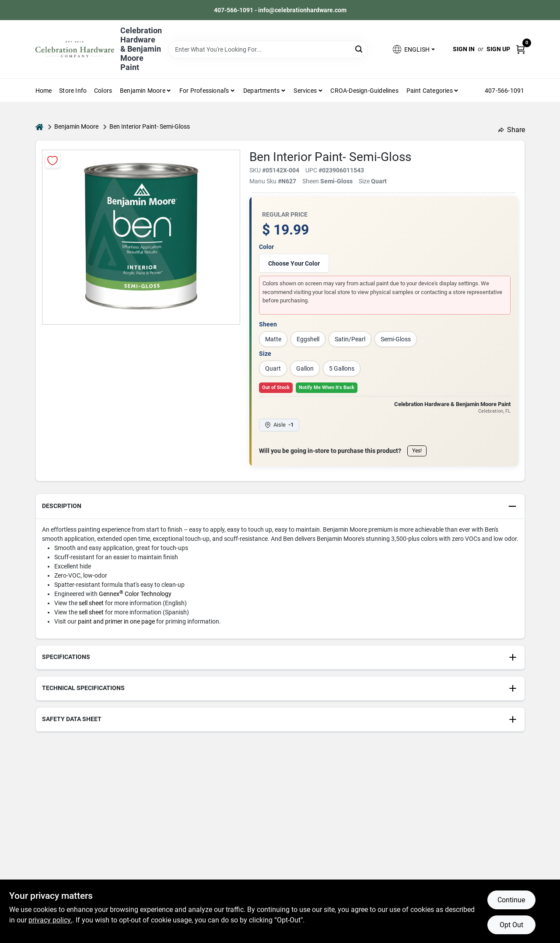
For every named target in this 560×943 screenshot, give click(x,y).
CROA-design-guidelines (364, 91)
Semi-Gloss (396, 339)
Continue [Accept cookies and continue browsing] (511, 900)
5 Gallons (342, 368)
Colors (103, 91)
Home (44, 91)
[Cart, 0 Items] (521, 49)
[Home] (39, 127)
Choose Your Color (294, 263)
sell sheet (91, 603)
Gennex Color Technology (135, 594)
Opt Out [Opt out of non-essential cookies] (511, 925)
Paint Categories (430, 91)
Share (512, 130)
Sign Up (498, 49)
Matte (273, 339)
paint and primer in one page (116, 621)
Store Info (73, 91)
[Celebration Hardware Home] (75, 49)
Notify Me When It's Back (327, 387)
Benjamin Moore (76, 126)
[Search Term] (268, 49)
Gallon (305, 368)
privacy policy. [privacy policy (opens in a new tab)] (50, 920)
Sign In (464, 49)
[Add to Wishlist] (53, 160)
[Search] (359, 49)
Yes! (417, 451)
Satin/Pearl (350, 339)
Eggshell (308, 339)
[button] (413, 49)
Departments (261, 91)
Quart (273, 368)
